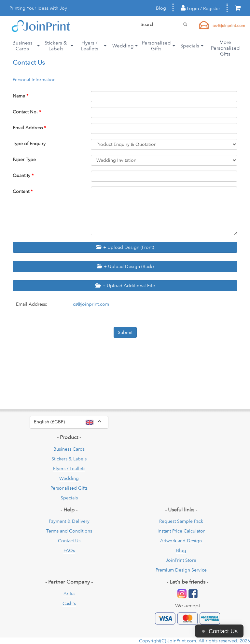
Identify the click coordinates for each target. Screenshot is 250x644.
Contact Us (69, 541)
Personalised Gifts (69, 488)
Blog (161, 8)
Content (23, 191)
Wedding (69, 478)
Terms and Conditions (69, 531)
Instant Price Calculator (181, 531)
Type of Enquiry (29, 144)
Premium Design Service (181, 570)
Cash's (69, 603)
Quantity (23, 175)
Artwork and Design (181, 541)
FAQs (69, 550)
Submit (125, 332)
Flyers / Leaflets (69, 469)
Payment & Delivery (69, 521)
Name (21, 96)
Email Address (29, 128)
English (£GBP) (71, 422)
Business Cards (69, 449)
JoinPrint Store (181, 560)
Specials (69, 498)
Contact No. (27, 112)
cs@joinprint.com (91, 304)
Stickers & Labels (69, 459)
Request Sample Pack (181, 521)
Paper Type (24, 160)
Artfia (69, 594)
